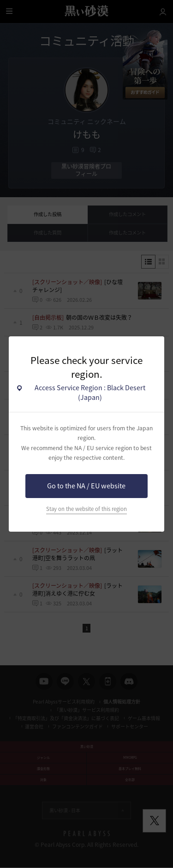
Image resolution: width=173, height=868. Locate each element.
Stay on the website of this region (86, 509)
